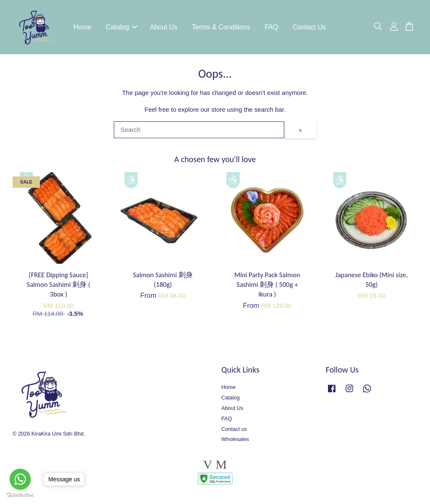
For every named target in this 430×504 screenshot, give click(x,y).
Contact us (234, 429)
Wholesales (235, 440)
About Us (164, 27)
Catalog (122, 27)
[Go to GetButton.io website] (20, 495)
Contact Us (309, 27)
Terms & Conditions (221, 27)
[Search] (199, 130)
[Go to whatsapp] (20, 479)
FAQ (271, 27)
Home (83, 27)
